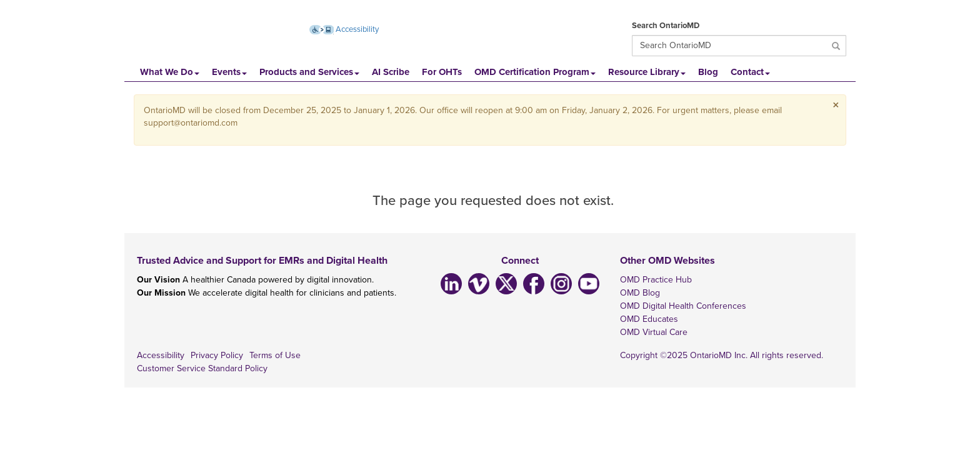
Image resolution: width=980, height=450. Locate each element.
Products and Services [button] (309, 72)
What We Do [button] (170, 72)
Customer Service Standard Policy (202, 368)
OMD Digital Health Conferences (683, 306)
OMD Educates (649, 319)
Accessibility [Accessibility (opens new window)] (344, 29)
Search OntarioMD (666, 26)
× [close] (836, 105)
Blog (708, 72)
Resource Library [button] (647, 72)
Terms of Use (275, 355)
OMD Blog (640, 293)
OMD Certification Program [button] (535, 72)
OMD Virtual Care (654, 332)
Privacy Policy (217, 355)
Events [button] (229, 72)
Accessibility (161, 355)
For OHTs (442, 72)
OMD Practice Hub (656, 280)
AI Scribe (391, 72)
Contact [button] (750, 72)
